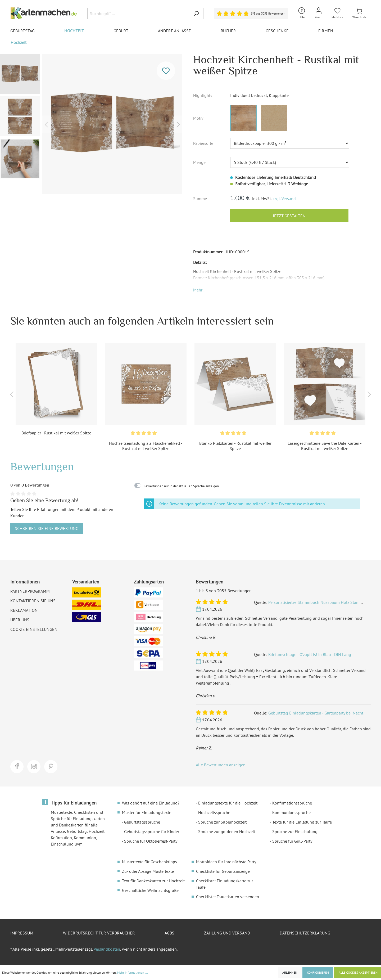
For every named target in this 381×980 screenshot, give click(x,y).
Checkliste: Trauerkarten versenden (228, 897)
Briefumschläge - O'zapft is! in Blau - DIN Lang (310, 654)
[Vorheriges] (46, 124)
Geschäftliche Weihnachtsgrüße (150, 890)
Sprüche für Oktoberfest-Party (151, 841)
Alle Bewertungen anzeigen (221, 765)
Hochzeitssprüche (214, 812)
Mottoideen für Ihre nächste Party (226, 862)
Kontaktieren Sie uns (33, 601)
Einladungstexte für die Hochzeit (228, 803)
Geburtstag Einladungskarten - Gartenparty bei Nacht (316, 713)
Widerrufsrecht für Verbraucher (99, 933)
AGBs (169, 933)
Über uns (20, 620)
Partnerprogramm (30, 591)
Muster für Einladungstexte (147, 812)
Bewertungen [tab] (42, 466)
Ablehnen (290, 972)
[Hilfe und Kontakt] (302, 13)
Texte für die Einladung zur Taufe (302, 822)
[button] (199, 290)
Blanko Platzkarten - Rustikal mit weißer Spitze (235, 446)
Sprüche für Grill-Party (292, 841)
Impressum (22, 933)
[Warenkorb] (359, 13)
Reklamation (24, 610)
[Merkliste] (337, 13)
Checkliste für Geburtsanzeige (223, 871)
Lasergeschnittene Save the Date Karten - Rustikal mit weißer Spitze (325, 446)
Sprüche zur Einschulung (295, 831)
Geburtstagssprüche (142, 822)
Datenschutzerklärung (305, 933)
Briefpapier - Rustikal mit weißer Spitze (56, 433)
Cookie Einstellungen (34, 629)
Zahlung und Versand (227, 933)
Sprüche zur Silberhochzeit (222, 822)
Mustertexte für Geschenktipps (149, 862)
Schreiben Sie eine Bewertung (47, 528)
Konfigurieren (318, 972)
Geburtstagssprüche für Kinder (152, 831)
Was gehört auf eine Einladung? (151, 803)
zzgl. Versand (284, 199)
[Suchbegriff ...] (138, 14)
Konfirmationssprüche (292, 803)
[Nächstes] (178, 124)
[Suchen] (196, 14)
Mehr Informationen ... (133, 972)
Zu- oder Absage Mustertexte (148, 871)
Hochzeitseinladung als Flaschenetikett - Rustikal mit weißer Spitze (146, 446)
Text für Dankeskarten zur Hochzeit (153, 881)
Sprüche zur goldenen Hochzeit (227, 831)
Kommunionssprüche (291, 812)
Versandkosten (107, 949)
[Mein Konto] (319, 13)
